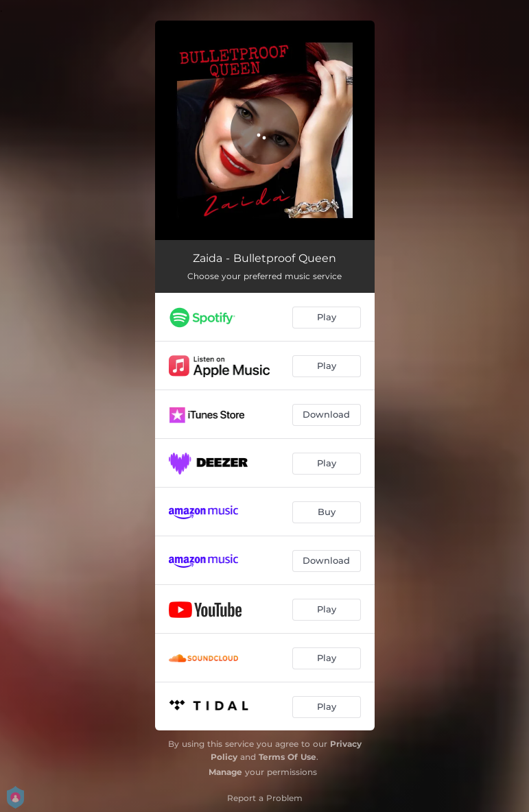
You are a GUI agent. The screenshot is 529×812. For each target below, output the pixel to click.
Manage (225, 772)
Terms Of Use (287, 757)
